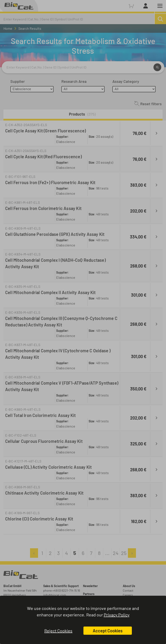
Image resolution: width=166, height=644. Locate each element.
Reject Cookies (58, 631)
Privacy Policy (117, 615)
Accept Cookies (108, 631)
